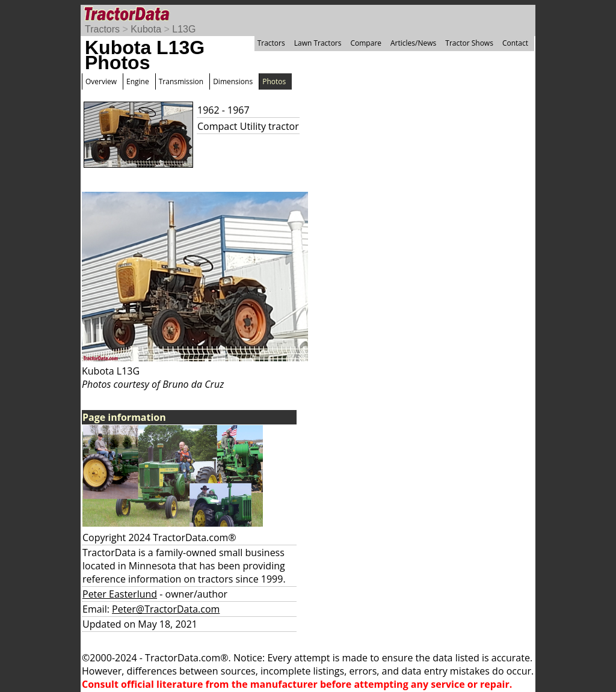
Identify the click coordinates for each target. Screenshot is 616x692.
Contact (515, 43)
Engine (138, 81)
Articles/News (413, 43)
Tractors (102, 29)
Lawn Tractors (318, 43)
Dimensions (233, 81)
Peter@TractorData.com (166, 609)
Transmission (181, 81)
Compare (366, 43)
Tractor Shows (469, 43)
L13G (184, 29)
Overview (101, 81)
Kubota (146, 29)
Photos (274, 81)
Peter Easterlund (120, 594)
